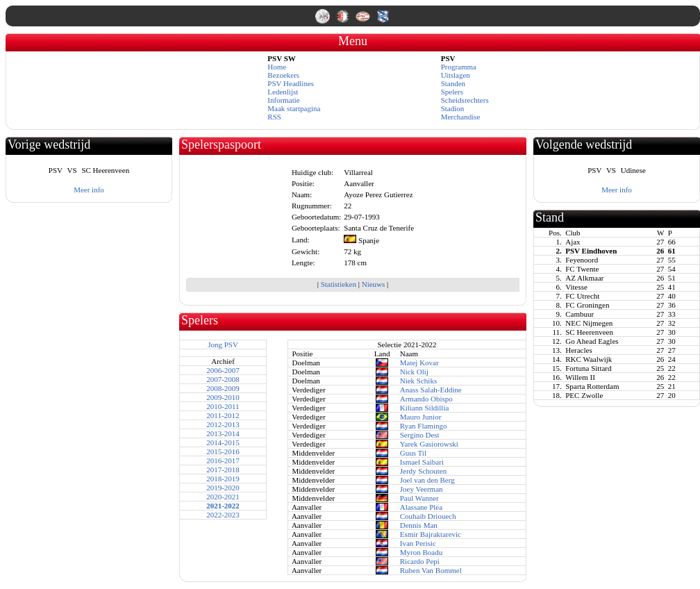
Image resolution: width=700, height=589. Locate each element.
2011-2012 (223, 415)
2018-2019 (223, 479)
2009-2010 (223, 397)
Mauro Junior (421, 417)
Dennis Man (419, 525)
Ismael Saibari (422, 462)
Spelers (452, 92)
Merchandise (461, 117)
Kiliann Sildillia (425, 408)
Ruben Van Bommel (431, 570)
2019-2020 (223, 488)
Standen (453, 83)
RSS (274, 117)
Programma (459, 67)
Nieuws (374, 284)
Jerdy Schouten (424, 471)
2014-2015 (223, 442)
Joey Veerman (422, 489)
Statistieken (339, 284)
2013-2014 (223, 433)
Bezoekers (283, 75)
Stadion (453, 108)
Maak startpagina (294, 108)
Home (277, 67)
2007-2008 (223, 379)
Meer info (89, 190)
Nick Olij (414, 372)
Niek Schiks (418, 381)
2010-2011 (223, 406)
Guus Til (413, 453)
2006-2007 (223, 370)
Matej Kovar (419, 363)
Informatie (283, 100)
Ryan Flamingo (424, 426)
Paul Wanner (419, 498)
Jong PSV (223, 345)
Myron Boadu (421, 552)
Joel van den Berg (427, 480)
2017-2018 (223, 470)
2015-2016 (223, 451)
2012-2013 (223, 424)
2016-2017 (223, 461)
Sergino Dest (420, 435)
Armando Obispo (426, 399)
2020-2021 (223, 497)
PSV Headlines (291, 83)
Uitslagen (456, 75)
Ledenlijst (283, 92)
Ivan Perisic (418, 543)
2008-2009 (223, 388)
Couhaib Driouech (428, 516)
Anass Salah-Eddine (431, 390)
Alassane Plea (421, 507)
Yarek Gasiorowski (429, 444)
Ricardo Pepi (420, 561)
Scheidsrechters (465, 100)
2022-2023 (223, 515)
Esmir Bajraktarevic (431, 534)
